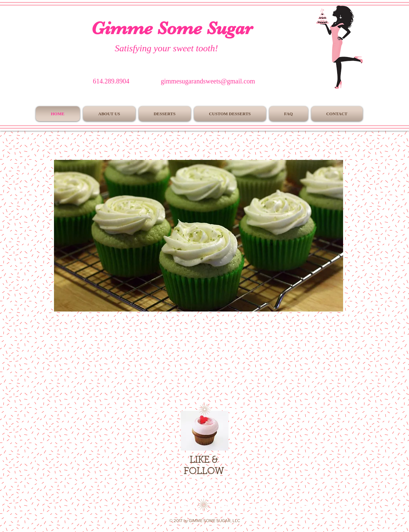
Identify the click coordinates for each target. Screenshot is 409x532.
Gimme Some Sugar (172, 28)
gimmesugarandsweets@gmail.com (208, 81)
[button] (199, 236)
